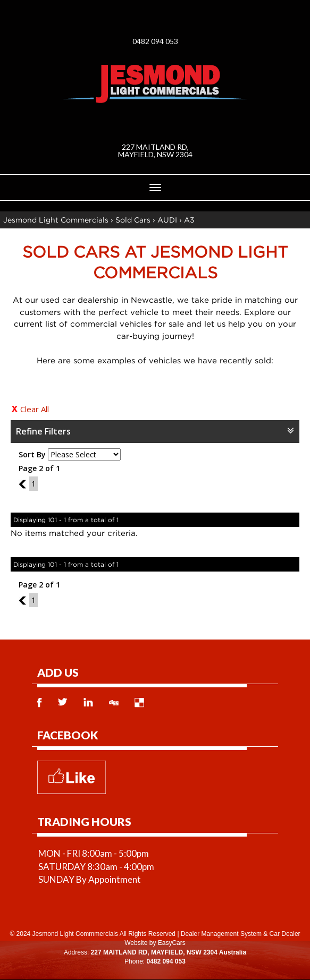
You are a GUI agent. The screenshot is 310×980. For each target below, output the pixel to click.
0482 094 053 (155, 41)
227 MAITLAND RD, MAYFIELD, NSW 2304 (155, 151)
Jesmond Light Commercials (56, 220)
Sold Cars (133, 220)
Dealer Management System (221, 934)
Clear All (35, 409)
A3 (189, 220)
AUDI (167, 220)
